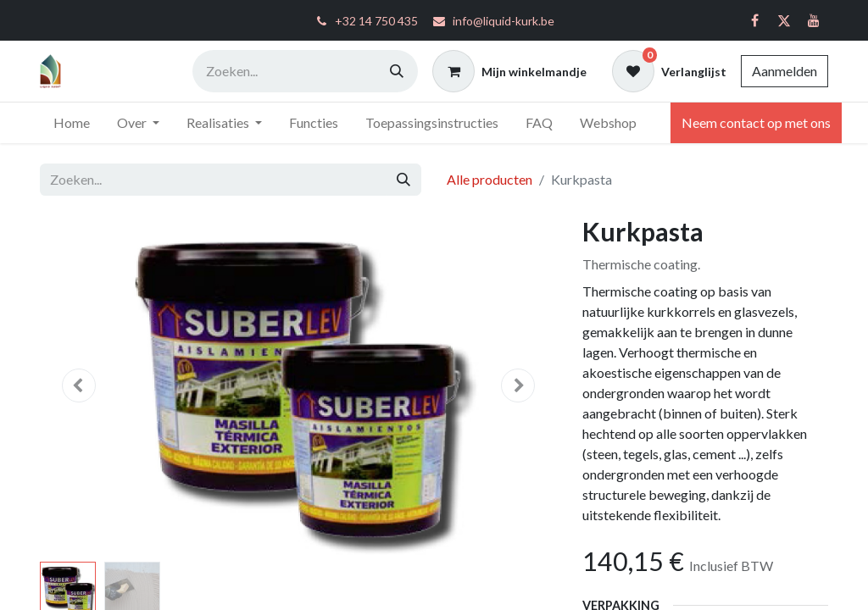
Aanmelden (785, 71)
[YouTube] (814, 20)
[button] (78, 385)
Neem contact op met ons (756, 122)
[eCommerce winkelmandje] (509, 71)
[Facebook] (754, 20)
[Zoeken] (397, 71)
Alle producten (490, 179)
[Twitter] (784, 20)
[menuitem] (72, 123)
